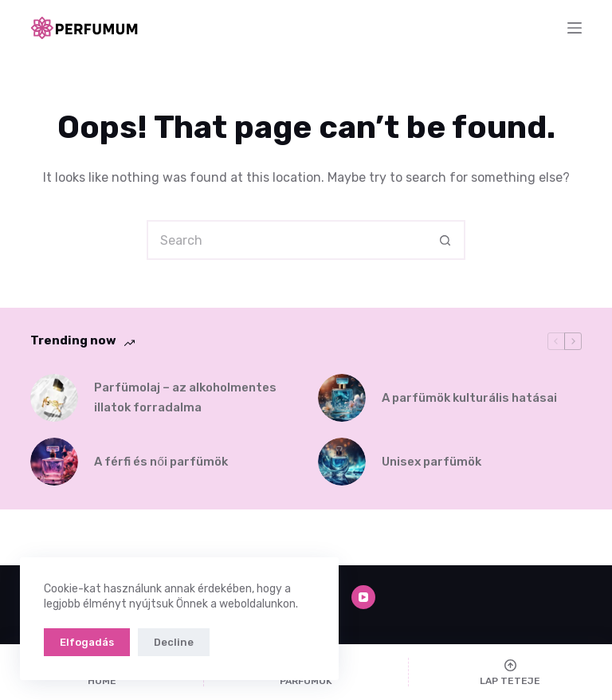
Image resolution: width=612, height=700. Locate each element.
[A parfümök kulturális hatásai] (342, 398)
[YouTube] (363, 597)
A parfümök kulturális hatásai (469, 398)
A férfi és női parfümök (161, 462)
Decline (174, 642)
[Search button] (445, 240)
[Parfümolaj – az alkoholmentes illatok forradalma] (54, 398)
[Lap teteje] (510, 672)
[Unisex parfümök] (342, 462)
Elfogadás (87, 642)
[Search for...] (286, 240)
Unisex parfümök (432, 462)
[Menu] (575, 28)
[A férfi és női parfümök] (54, 462)
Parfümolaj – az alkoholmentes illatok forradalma (185, 397)
